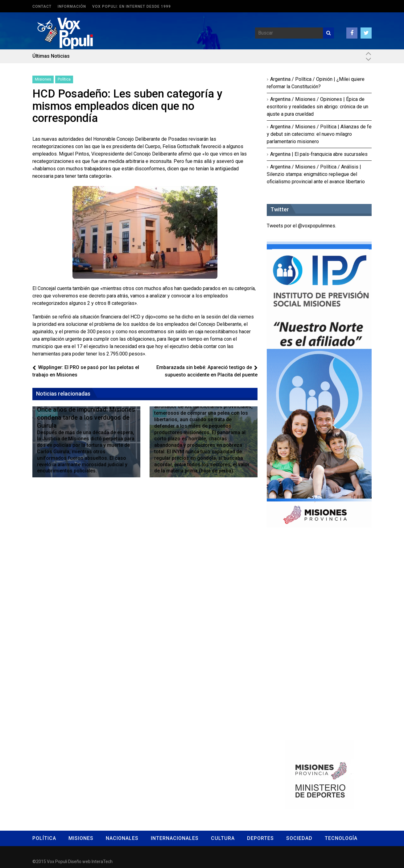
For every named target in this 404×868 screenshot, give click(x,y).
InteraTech (102, 862)
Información (72, 6)
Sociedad (299, 838)
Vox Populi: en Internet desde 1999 (132, 6)
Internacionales (175, 838)
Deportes (260, 838)
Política (64, 79)
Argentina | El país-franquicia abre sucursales (319, 154)
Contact (42, 6)
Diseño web (79, 862)
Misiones (43, 79)
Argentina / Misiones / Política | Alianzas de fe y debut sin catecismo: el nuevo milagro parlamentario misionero (319, 134)
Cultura (223, 838)
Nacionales (122, 838)
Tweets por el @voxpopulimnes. (301, 226)
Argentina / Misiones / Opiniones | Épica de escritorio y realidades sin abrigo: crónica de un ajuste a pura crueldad (317, 107)
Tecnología (341, 838)
